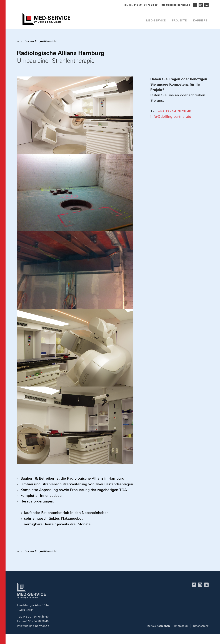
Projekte (176, 23)
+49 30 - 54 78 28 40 (174, 111)
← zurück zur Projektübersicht (37, 41)
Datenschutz (200, 626)
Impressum (180, 626)
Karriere (200, 23)
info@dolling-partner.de (175, 5)
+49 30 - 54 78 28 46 (36, 621)
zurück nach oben (155, 626)
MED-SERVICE (148, 23)
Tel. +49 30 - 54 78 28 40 (143, 5)
